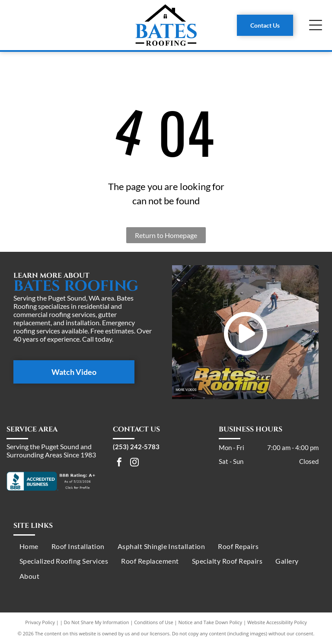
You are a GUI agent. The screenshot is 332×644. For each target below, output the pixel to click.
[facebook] (119, 463)
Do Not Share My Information (97, 622)
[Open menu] (316, 25)
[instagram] (134, 463)
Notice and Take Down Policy (211, 622)
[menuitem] (29, 546)
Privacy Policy (40, 622)
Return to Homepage (166, 235)
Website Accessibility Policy (277, 622)
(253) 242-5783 (136, 447)
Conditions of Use (154, 622)
